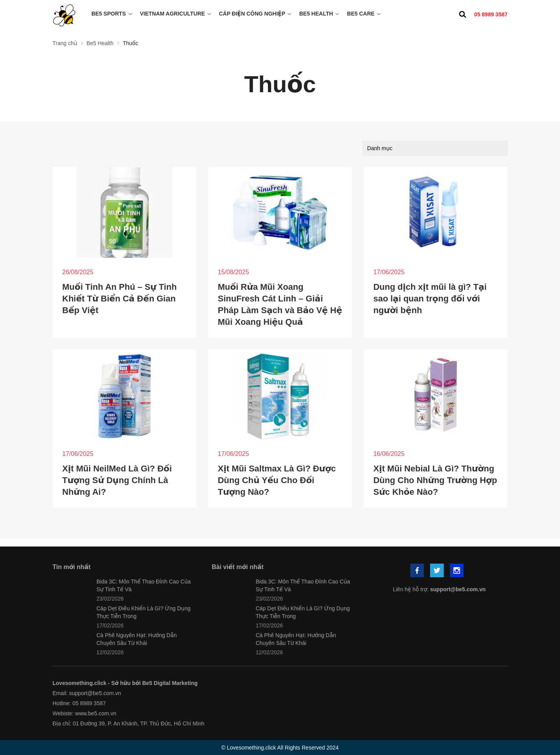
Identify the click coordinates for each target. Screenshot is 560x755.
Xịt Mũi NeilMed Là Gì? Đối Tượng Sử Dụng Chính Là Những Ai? (117, 480)
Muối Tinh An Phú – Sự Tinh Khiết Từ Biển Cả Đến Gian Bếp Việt (119, 299)
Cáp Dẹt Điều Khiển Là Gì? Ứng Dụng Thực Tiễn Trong (143, 612)
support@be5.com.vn (458, 589)
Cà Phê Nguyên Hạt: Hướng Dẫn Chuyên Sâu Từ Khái (137, 639)
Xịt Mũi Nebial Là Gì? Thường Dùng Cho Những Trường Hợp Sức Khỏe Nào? (435, 480)
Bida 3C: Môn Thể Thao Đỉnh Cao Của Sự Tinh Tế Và (144, 585)
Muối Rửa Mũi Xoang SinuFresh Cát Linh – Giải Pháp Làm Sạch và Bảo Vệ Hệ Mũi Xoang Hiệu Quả (280, 304)
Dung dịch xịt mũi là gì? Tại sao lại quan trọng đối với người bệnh (430, 299)
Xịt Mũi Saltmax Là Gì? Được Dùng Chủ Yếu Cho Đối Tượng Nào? (277, 480)
